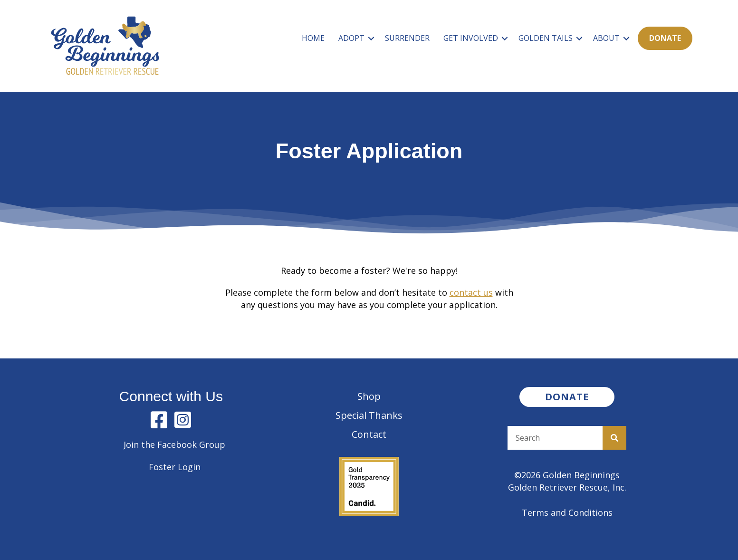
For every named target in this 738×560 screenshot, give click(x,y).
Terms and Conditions (567, 512)
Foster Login (175, 467)
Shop (369, 396)
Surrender (407, 38)
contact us (471, 292)
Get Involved (471, 38)
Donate (665, 38)
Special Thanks (369, 415)
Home (313, 38)
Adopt (351, 38)
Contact (369, 434)
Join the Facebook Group (174, 444)
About (606, 38)
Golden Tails (546, 38)
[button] (371, 38)
